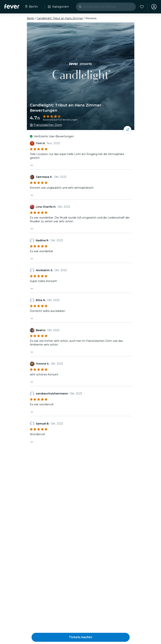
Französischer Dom (48, 125)
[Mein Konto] (154, 7)
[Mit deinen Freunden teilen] (127, 130)
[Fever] (12, 6)
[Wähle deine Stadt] (31, 7)
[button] (81, 637)
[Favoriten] (142, 7)
